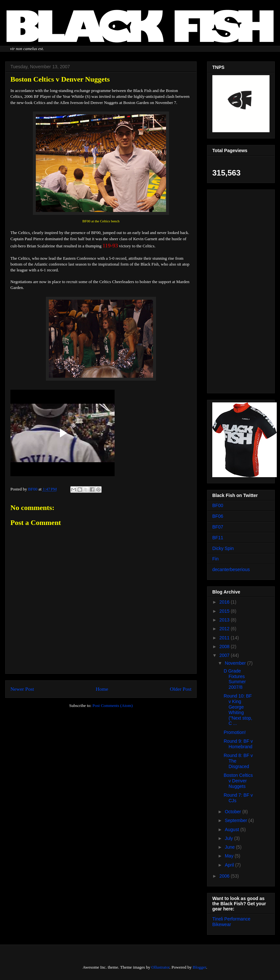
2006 (225, 876)
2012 (225, 629)
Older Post (181, 689)
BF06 (218, 516)
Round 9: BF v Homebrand (238, 744)
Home (102, 689)
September (236, 820)
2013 (225, 620)
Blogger (199, 967)
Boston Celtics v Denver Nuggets (238, 781)
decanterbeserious (231, 569)
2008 (225, 647)
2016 (225, 602)
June (230, 847)
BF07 (218, 527)
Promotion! (235, 732)
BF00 (218, 505)
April (230, 865)
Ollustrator (161, 967)
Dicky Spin (223, 548)
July (229, 838)
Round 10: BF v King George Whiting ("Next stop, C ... (238, 710)
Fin (215, 559)
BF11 (218, 538)
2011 (225, 638)
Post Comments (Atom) (113, 706)
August (232, 830)
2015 (225, 611)
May (230, 856)
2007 (225, 655)
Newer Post (22, 689)
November (236, 663)
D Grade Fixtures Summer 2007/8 (235, 679)
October (233, 812)
